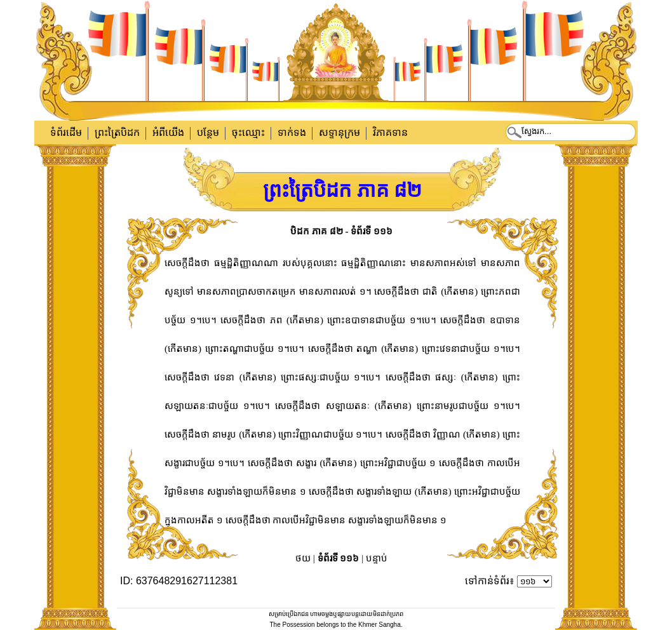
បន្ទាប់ (377, 558)
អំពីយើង (168, 132)
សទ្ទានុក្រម (339, 132)
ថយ (303, 558)
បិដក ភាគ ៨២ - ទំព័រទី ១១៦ (341, 231)
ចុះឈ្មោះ (248, 132)
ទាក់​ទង (292, 132)
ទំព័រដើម (66, 132)
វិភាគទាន (390, 132)
